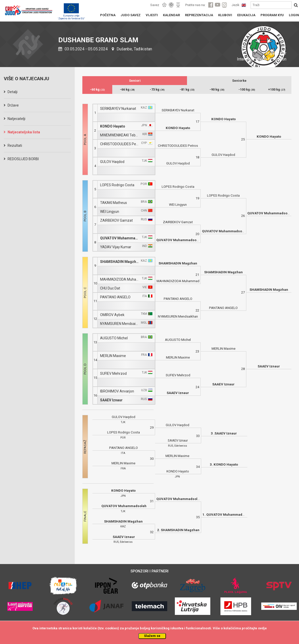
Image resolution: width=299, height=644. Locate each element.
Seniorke (239, 81)
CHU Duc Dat (110, 288)
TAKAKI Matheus (114, 203)
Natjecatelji (16, 119)
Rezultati (15, 146)
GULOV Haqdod (112, 162)
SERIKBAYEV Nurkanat (118, 109)
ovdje (262, 628)
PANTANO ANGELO (115, 297)
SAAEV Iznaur (111, 400)
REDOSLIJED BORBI (23, 159)
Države (13, 105)
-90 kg (217, 89)
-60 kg (97, 89)
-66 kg (127, 89)
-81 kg (187, 89)
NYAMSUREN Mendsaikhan (120, 324)
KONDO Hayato (113, 126)
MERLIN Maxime (113, 356)
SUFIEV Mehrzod (113, 374)
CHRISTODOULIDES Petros (120, 144)
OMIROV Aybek (112, 315)
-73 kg (157, 89)
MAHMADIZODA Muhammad (120, 279)
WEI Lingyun (110, 212)
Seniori (135, 81)
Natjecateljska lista (24, 132)
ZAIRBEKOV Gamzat (116, 221)
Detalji (13, 92)
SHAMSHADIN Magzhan (120, 262)
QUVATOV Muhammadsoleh (120, 238)
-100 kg (247, 89)
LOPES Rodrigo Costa (117, 185)
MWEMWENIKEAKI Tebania (120, 135)
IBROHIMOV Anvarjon (117, 391)
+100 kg (277, 89)
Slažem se (152, 636)
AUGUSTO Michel (114, 338)
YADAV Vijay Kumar (116, 247)
